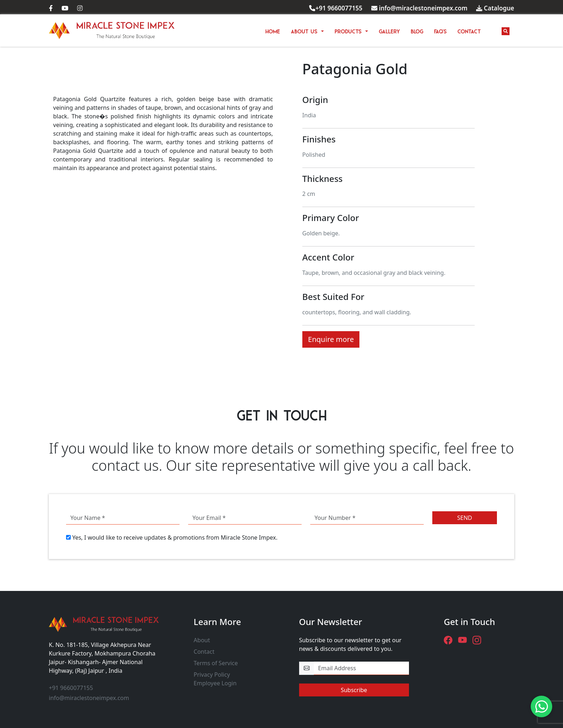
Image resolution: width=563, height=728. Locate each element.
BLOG (417, 30)
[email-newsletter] (361, 668)
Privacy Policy (212, 675)
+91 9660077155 (336, 8)
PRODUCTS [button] (349, 30)
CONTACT (469, 30)
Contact (204, 652)
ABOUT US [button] (305, 30)
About (202, 640)
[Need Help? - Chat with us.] (541, 706)
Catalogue (495, 8)
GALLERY (389, 30)
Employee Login (215, 683)
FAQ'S (440, 30)
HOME (273, 30)
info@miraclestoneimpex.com (419, 8)
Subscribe (354, 690)
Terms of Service (216, 663)
